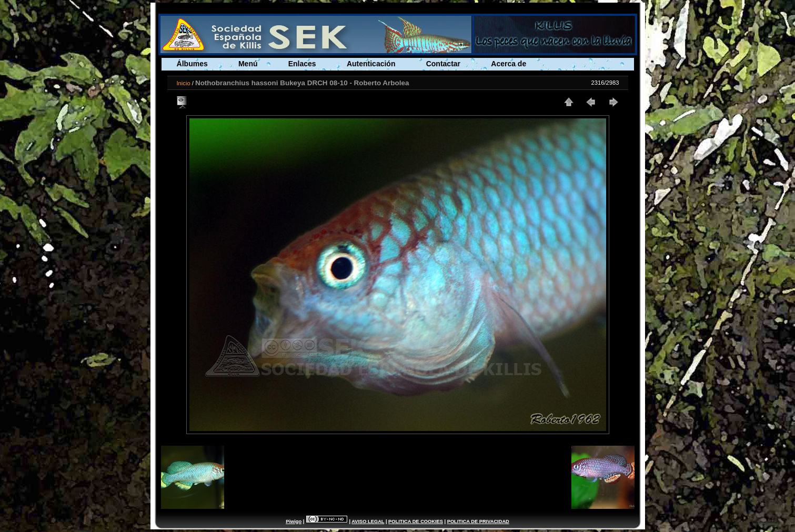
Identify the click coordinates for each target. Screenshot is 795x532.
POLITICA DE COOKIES (416, 521)
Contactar (443, 64)
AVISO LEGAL (368, 521)
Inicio (184, 83)
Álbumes (192, 64)
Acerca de (509, 64)
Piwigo (294, 521)
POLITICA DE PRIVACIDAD (478, 521)
